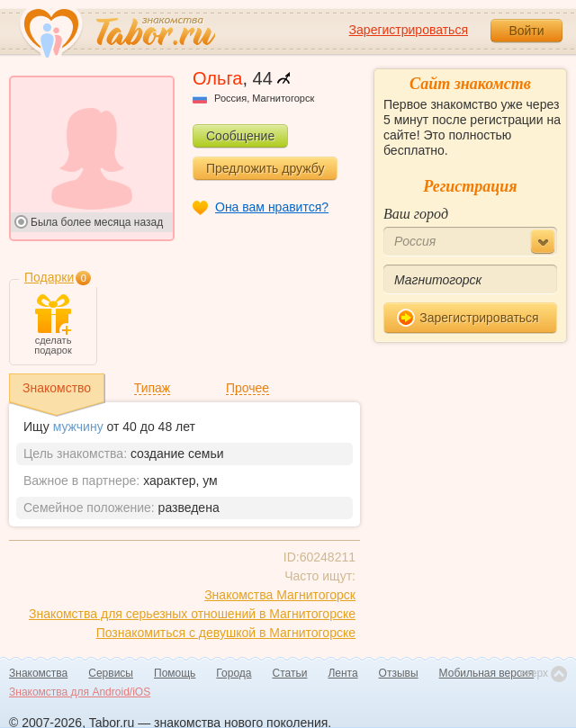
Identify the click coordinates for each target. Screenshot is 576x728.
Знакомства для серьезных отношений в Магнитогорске (192, 614)
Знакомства (38, 673)
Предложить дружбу (265, 168)
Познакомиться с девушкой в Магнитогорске (226, 633)
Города (234, 673)
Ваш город (416, 214)
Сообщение (240, 136)
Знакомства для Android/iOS (80, 692)
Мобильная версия (487, 673)
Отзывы (399, 673)
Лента (342, 673)
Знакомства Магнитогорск (280, 595)
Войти (526, 31)
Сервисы (111, 673)
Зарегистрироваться (409, 30)
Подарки (49, 277)
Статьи (290, 673)
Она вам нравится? (272, 207)
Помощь (175, 673)
